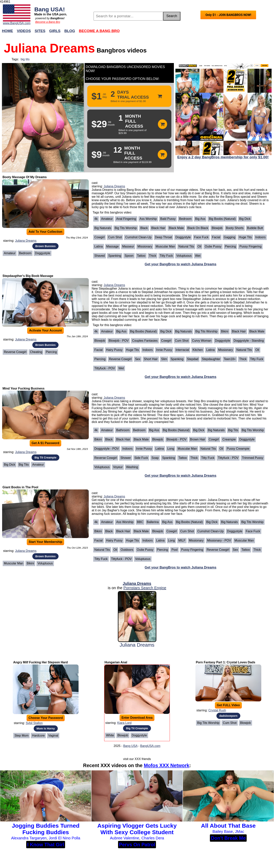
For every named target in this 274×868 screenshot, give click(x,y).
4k (96, 219)
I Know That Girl (46, 845)
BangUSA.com (150, 746)
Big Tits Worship (126, 228)
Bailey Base (223, 831)
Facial (216, 237)
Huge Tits (245, 237)
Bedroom (25, 253)
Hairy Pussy (114, 350)
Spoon (129, 256)
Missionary (145, 246)
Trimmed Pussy (253, 458)
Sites (40, 31)
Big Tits (24, 465)
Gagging (230, 237)
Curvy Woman (202, 341)
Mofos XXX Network (167, 765)
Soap (155, 458)
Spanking (115, 256)
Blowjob (217, 228)
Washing (132, 467)
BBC (140, 522)
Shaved (100, 256)
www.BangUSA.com (17, 23)
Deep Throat (164, 237)
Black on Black (198, 228)
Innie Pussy (164, 350)
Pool (174, 550)
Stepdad (193, 359)
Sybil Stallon (34, 723)
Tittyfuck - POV (105, 368)
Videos (24, 31)
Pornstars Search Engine (145, 588)
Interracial (182, 350)
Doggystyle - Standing (249, 341)
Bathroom (123, 430)
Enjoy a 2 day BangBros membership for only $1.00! (223, 157)
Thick (153, 256)
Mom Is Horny (46, 728)
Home (8, 31)
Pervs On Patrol (137, 845)
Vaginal (53, 736)
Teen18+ (230, 359)
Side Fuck (141, 458)
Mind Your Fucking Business (23, 388)
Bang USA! (50, 9)
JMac (240, 831)
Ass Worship (148, 219)
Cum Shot (115, 237)
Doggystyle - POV (107, 449)
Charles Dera (153, 838)
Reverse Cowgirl (15, 352)
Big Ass (200, 219)
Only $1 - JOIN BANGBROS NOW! (228, 15)
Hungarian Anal (116, 662)
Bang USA (130, 746)
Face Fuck (201, 237)
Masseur (128, 246)
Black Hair (158, 228)
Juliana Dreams (26, 241)
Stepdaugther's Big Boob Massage (28, 276)
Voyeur (118, 467)
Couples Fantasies (145, 341)
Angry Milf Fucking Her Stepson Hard (40, 662)
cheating (36, 352)
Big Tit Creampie (45, 458)
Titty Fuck (166, 256)
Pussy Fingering (250, 246)
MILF (182, 540)
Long (171, 449)
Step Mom (21, 736)
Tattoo (141, 256)
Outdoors (127, 550)
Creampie (229, 439)
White (110, 735)
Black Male (176, 228)
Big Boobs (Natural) (222, 219)
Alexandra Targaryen (29, 838)
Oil (199, 246)
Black (144, 228)
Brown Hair (198, 439)
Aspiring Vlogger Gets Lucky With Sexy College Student (137, 829)
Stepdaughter (211, 359)
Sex (138, 359)
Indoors (260, 237)
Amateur (10, 253)
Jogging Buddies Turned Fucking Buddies (46, 829)
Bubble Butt (255, 228)
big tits (25, 59)
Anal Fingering (126, 219)
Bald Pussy (168, 219)
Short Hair (151, 359)
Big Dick (245, 219)
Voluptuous (184, 256)
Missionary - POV (219, 540)
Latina (99, 246)
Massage (113, 246)
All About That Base (228, 826)
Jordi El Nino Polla (64, 838)
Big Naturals (103, 228)
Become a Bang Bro (48, 22)
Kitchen (198, 350)
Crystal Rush (217, 710)
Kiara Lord (124, 723)
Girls (55, 31)
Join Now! (198, 33)
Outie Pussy (213, 246)
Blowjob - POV (119, 341)
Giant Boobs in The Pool (20, 487)
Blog (70, 31)
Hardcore (38, 736)
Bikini (225, 331)
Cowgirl (99, 237)
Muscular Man (165, 246)
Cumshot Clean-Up (138, 237)
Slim (164, 359)
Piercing (230, 246)
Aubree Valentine (125, 838)
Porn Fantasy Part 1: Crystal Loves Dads (226, 662)
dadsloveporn (228, 716)
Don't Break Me (228, 838)
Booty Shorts (235, 228)
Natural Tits (186, 246)
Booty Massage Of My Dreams (25, 177)
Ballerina (153, 522)
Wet (198, 256)
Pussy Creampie (238, 449)
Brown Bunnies (45, 246)
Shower (126, 458)
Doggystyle (42, 253)
